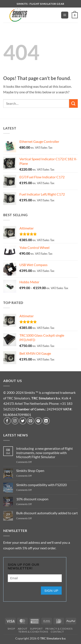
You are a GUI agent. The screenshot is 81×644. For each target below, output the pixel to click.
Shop (11, 629)
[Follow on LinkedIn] (46, 421)
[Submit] (73, 103)
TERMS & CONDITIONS (33, 632)
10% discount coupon (32, 499)
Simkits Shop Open (30, 471)
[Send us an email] (31, 421)
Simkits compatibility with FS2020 (41, 485)
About (23, 629)
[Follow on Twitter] (23, 421)
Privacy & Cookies (59, 629)
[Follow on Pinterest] (38, 421)
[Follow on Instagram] (15, 421)
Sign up (51, 591)
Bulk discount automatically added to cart (47, 513)
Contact (57, 632)
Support (36, 629)
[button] (65, 15)
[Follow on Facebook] (7, 421)
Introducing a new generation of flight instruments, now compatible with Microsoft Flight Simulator (44, 452)
